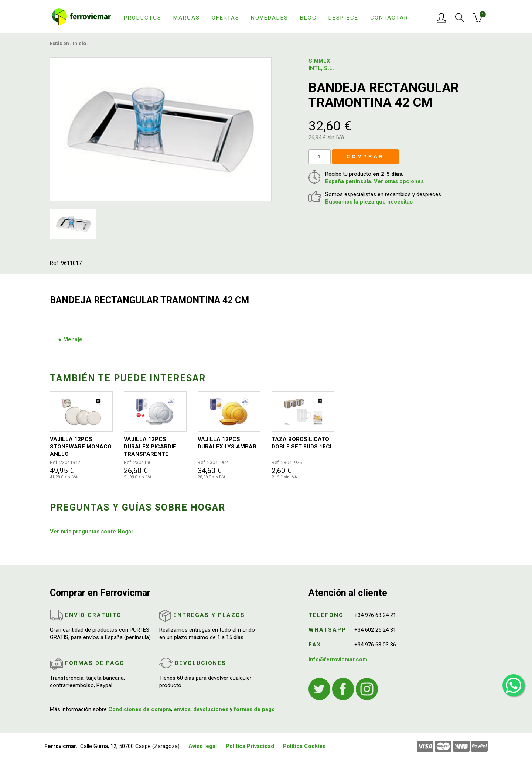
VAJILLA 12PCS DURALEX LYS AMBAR (227, 443)
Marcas (187, 18)
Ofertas (226, 18)
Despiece (343, 18)
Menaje (73, 339)
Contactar (389, 18)
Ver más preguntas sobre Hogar (92, 532)
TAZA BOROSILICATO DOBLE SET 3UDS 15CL (302, 443)
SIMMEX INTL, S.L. (321, 65)
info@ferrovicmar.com (338, 659)
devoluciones (211, 709)
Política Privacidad (250, 746)
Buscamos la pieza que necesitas (369, 202)
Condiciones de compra (140, 709)
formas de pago (254, 709)
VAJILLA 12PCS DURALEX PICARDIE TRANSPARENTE (150, 447)
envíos (182, 709)
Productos (143, 18)
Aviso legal (203, 746)
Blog (308, 18)
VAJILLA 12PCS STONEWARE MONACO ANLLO (81, 447)
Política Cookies (304, 746)
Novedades (270, 18)
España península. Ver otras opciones (374, 181)
